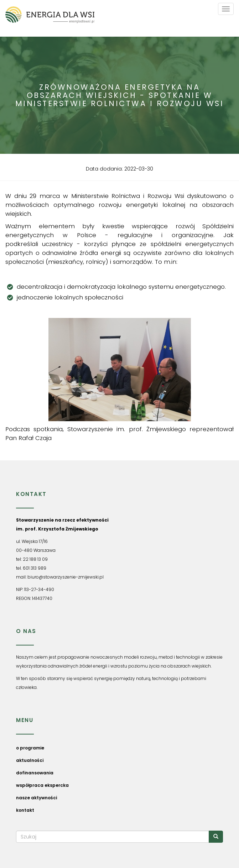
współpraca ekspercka (42, 785)
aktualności (30, 760)
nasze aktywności (37, 798)
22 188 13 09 (35, 559)
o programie (30, 748)
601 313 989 (35, 568)
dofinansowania (35, 773)
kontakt (25, 810)
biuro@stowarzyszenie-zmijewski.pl (66, 577)
